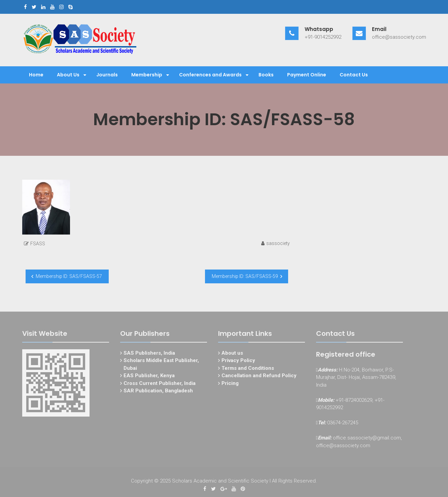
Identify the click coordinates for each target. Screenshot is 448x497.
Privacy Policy (238, 362)
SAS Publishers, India (149, 354)
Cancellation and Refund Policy (259, 377)
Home (36, 75)
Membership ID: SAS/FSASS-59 (245, 276)
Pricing (230, 384)
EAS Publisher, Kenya (149, 377)
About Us (68, 75)
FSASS (38, 244)
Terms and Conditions (248, 369)
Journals (107, 75)
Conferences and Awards (210, 75)
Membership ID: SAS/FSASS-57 (69, 276)
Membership (147, 75)
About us (232, 354)
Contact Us (354, 75)
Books (266, 75)
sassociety (278, 243)
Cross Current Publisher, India (160, 384)
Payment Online (307, 75)
